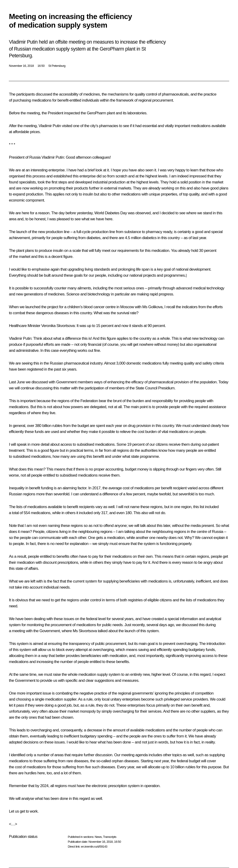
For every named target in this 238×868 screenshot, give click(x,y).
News (98, 837)
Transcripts (110, 837)
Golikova (155, 307)
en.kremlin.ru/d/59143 (94, 847)
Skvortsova (66, 326)
